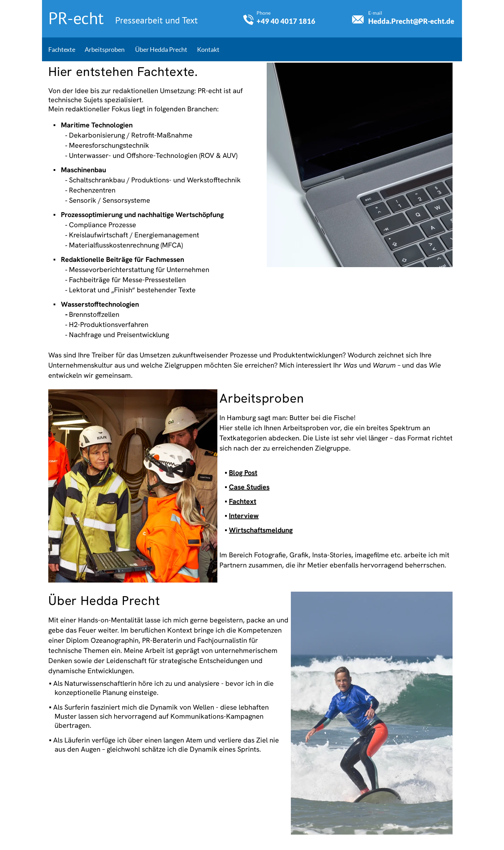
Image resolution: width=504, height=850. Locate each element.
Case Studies (249, 487)
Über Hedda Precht (161, 49)
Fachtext (243, 501)
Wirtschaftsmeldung (261, 530)
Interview (244, 516)
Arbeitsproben (105, 49)
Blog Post (243, 473)
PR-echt (78, 18)
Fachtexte (62, 49)
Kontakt (208, 49)
